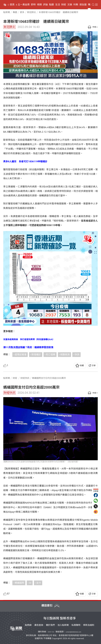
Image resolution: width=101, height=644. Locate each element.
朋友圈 (83, 5)
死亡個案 (51, 355)
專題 (90, 5)
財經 (64, 5)
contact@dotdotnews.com (73, 632)
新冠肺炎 (10, 27)
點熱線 (28, 625)
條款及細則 (89, 625)
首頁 (12, 5)
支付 (39, 583)
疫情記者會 (21, 355)
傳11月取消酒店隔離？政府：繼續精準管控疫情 (28, 347)
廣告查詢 (39, 625)
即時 (33, 5)
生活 (58, 5)
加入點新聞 (63, 625)
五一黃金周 (24, 5)
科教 (76, 5)
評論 (45, 5)
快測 (77, 355)
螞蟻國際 (19, 583)
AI (30, 583)
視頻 (39, 5)
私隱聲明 (76, 625)
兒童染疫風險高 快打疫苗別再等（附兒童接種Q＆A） (29, 339)
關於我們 (50, 625)
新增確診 (36, 355)
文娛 (70, 5)
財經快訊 (10, 393)
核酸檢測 (65, 355)
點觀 (52, 5)
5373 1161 (51, 632)
